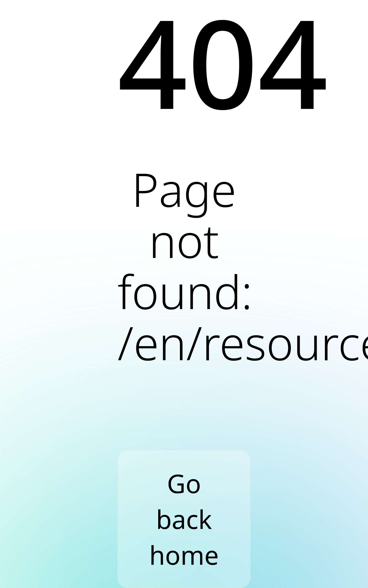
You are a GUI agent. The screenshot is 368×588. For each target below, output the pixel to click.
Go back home (184, 519)
